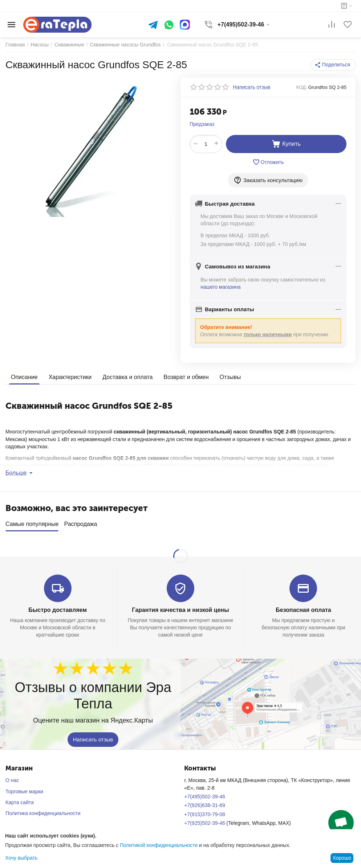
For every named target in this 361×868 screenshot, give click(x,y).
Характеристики (70, 377)
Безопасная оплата (303, 607)
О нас (12, 778)
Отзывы (230, 377)
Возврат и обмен (186, 377)
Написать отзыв (93, 737)
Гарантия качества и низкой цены (180, 607)
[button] (333, 65)
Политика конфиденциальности (43, 811)
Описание (24, 377)
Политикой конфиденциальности (159, 845)
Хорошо (342, 858)
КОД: (302, 87)
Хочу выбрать (21, 858)
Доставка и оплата (127, 377)
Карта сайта (20, 800)
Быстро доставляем (58, 607)
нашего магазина (221, 287)
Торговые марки (24, 789)
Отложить (268, 162)
